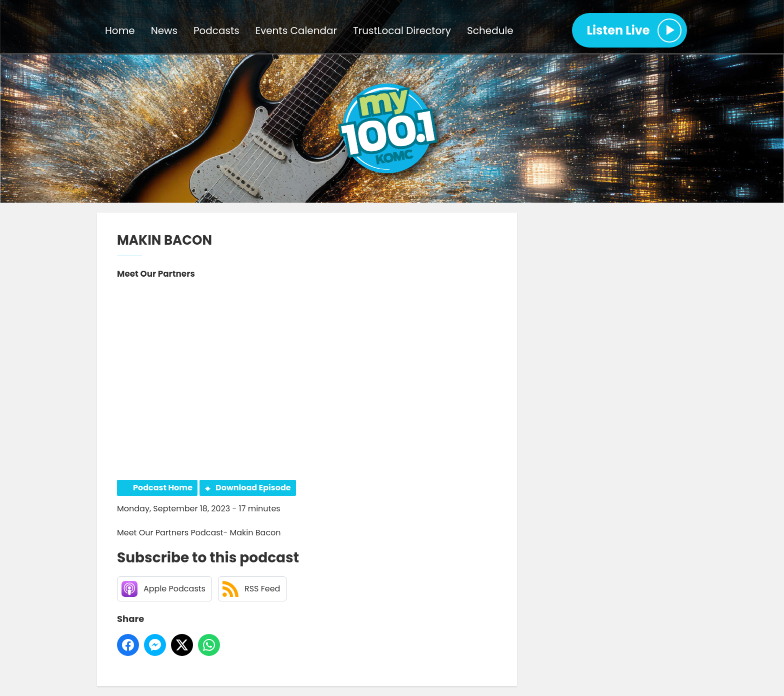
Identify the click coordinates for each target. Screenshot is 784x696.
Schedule (490, 31)
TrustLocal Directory (402, 31)
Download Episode (253, 488)
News (164, 31)
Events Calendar (296, 31)
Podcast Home (163, 488)
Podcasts (216, 31)
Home (120, 31)
